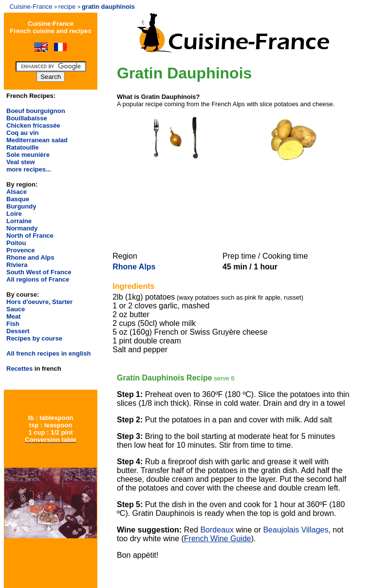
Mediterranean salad (37, 140)
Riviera (17, 265)
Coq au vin (22, 133)
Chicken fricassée (33, 125)
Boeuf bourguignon (36, 111)
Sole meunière (28, 155)
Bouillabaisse (27, 118)
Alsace (17, 192)
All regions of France (38, 279)
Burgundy (21, 206)
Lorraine (19, 221)
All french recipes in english (48, 353)
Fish (13, 324)
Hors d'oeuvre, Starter (39, 302)
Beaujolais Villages (296, 530)
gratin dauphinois (109, 7)
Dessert (18, 331)
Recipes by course (34, 338)
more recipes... (29, 169)
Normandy (22, 228)
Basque (18, 199)
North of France (30, 236)
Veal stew (21, 162)
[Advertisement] (232, 208)
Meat (14, 316)
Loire (14, 214)
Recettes (19, 369)
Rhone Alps (134, 267)
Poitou (16, 243)
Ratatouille (22, 147)
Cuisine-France (31, 7)
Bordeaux (217, 530)
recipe (67, 7)
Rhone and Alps (30, 257)
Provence (21, 250)
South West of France (39, 272)
